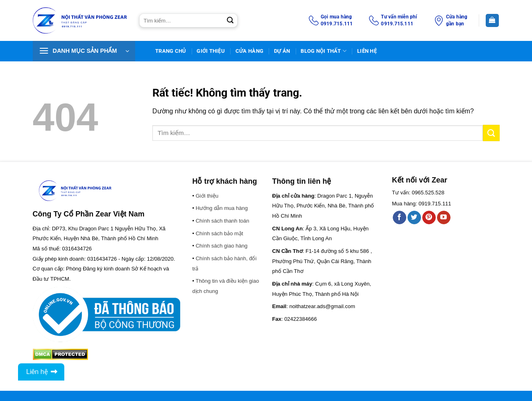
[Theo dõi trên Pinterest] (429, 218)
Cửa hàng (249, 51)
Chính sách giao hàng (222, 246)
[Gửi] (230, 20)
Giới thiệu (211, 51)
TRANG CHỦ (171, 51)
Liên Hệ (367, 51)
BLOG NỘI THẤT (324, 51)
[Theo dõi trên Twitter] (414, 218)
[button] (84, 51)
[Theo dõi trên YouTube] (444, 218)
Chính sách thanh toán (223, 221)
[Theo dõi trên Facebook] (400, 218)
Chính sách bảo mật (220, 233)
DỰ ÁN (282, 51)
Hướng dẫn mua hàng (222, 208)
